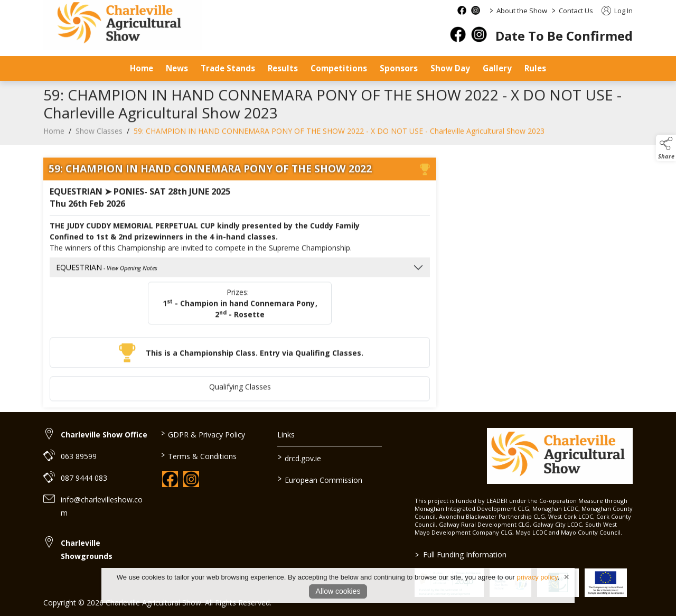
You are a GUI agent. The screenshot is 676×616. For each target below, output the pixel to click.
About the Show (522, 11)
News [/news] (177, 68)
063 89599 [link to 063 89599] (79, 456)
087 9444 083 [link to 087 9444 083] (84, 478)
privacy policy (537, 577)
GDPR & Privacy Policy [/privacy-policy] (203, 434)
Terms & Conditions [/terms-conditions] (198, 455)
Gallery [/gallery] (497, 68)
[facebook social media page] (462, 10)
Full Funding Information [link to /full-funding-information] (460, 554)
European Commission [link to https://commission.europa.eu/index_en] (320, 479)
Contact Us (576, 11)
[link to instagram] (191, 479)
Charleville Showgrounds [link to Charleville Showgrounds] (87, 549)
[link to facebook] (170, 479)
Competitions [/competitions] (339, 68)
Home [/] (142, 68)
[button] (666, 148)
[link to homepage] (560, 456)
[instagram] (479, 34)
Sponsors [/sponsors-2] (399, 68)
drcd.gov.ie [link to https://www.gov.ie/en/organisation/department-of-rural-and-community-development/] (299, 458)
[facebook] (458, 34)
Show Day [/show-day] (450, 68)
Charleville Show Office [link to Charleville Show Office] (104, 435)
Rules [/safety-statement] (535, 68)
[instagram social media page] (476, 10)
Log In (617, 11)
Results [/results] (283, 68)
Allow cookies (338, 591)
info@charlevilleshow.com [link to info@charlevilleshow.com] (102, 506)
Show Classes (99, 138)
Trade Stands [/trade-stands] (228, 68)
